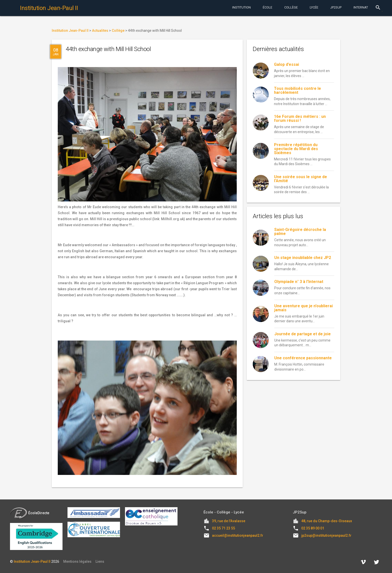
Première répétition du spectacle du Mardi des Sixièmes (296, 149)
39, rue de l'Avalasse (229, 521)
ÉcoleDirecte (30, 513)
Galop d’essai (286, 64)
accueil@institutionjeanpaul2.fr (238, 535)
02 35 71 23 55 (223, 528)
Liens (100, 561)
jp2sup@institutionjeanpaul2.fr (326, 535)
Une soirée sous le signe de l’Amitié (300, 179)
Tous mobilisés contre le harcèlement (297, 90)
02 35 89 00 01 (313, 528)
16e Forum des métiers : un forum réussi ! (300, 118)
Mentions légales (77, 561)
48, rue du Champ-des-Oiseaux (327, 521)
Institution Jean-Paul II (32, 561)
